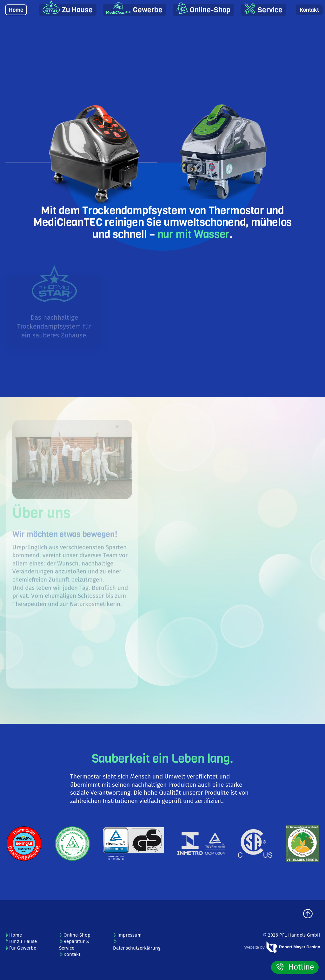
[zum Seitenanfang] (308, 914)
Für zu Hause (21, 941)
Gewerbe (148, 10)
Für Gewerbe (20, 948)
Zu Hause (77, 10)
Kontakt (309, 10)
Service (270, 10)
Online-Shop (210, 10)
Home (16, 10)
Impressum (127, 935)
